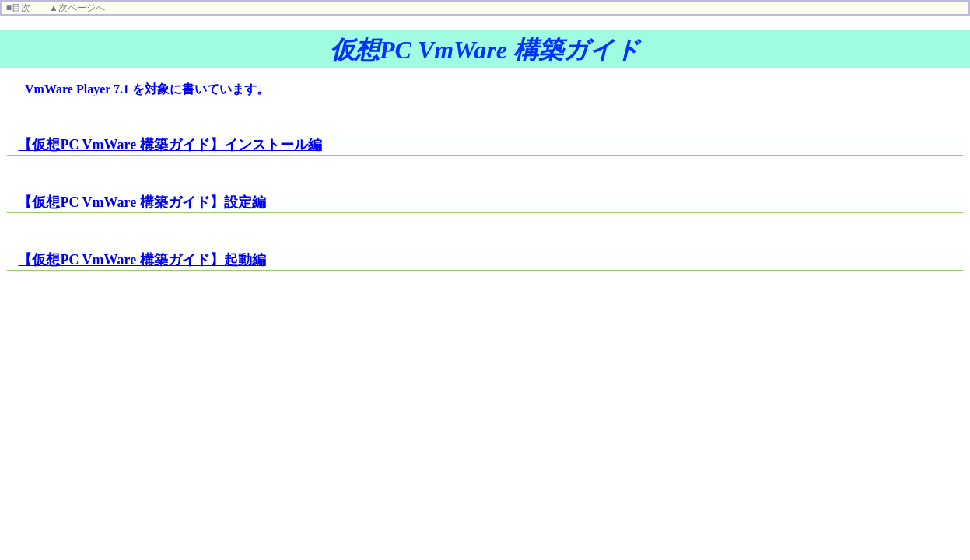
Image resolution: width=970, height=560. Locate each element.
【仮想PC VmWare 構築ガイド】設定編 (142, 202)
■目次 (18, 8)
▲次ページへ (77, 8)
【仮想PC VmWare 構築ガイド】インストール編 (170, 145)
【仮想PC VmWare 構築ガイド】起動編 (142, 260)
